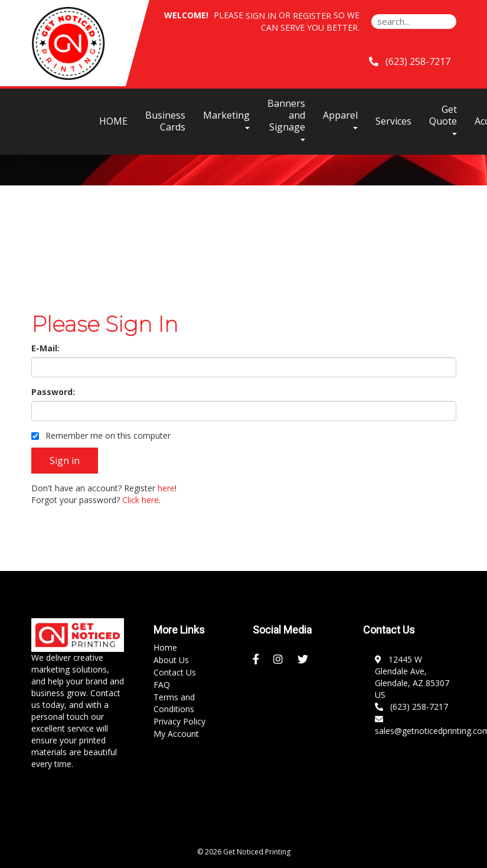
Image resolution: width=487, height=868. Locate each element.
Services (393, 121)
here (166, 488)
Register (312, 16)
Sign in (261, 16)
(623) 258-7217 (411, 707)
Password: (53, 392)
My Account (176, 734)
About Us (171, 660)
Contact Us (175, 672)
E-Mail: (45, 348)
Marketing (226, 119)
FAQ (162, 685)
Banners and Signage (286, 119)
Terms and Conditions (174, 703)
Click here (140, 500)
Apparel (340, 119)
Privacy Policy (179, 721)
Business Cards (165, 121)
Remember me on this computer (101, 435)
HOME (113, 121)
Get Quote (443, 119)
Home (165, 647)
